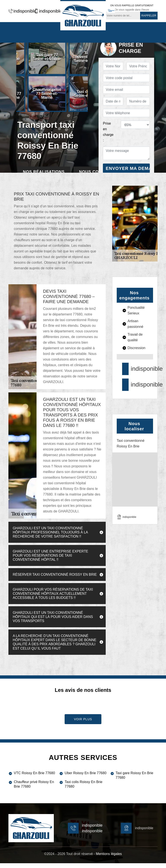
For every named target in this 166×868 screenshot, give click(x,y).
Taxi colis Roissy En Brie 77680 (83, 789)
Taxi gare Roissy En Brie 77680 (134, 780)
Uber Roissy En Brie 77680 (85, 778)
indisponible (20, 11)
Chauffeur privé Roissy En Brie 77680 (34, 789)
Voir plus (83, 724)
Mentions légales (109, 859)
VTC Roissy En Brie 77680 (34, 778)
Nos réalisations (44, 172)
